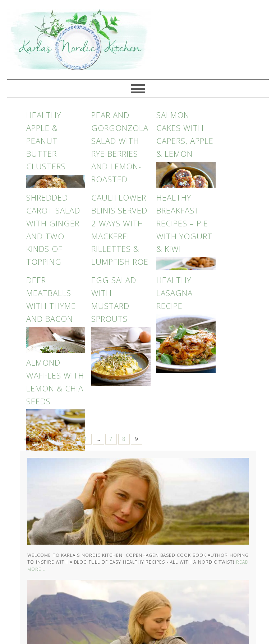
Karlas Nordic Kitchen (75, 40)
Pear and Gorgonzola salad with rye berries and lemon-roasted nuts (120, 153)
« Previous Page (49, 439)
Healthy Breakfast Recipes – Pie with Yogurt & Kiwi (184, 223)
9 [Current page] (137, 439)
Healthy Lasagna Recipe (174, 293)
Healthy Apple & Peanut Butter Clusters (46, 140)
